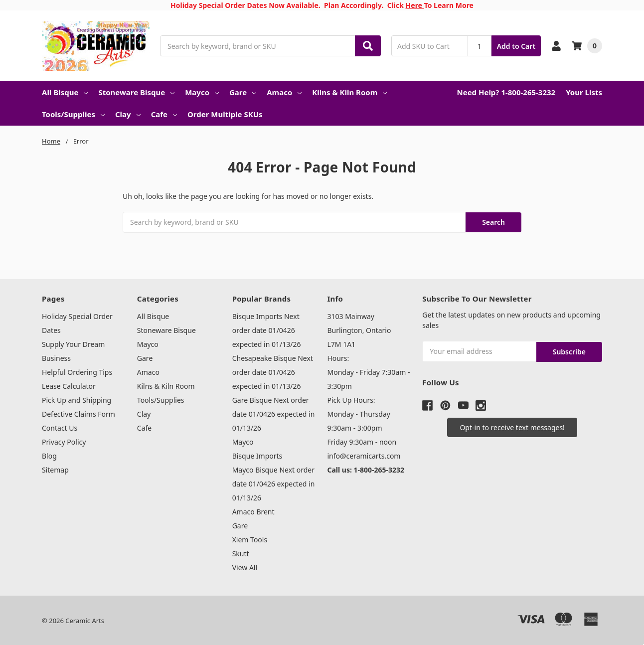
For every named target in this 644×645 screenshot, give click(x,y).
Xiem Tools (250, 539)
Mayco (202, 92)
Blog (49, 455)
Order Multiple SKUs (225, 114)
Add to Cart (516, 46)
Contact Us (60, 427)
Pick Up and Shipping (77, 399)
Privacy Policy (64, 441)
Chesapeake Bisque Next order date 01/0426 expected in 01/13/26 (273, 371)
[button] (512, 425)
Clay (128, 114)
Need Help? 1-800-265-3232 (506, 92)
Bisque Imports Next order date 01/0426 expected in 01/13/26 (267, 329)
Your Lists (584, 92)
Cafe (164, 114)
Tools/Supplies (73, 114)
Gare (243, 92)
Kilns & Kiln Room (349, 92)
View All (245, 566)
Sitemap (55, 469)
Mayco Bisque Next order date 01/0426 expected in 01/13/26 (274, 483)
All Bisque (65, 92)
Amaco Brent (253, 511)
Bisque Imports (257, 455)
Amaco (284, 92)
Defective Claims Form (79, 413)
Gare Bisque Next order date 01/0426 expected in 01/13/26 (274, 413)
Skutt (241, 553)
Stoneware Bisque (136, 92)
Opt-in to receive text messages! (512, 425)
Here (415, 5)
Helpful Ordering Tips (77, 371)
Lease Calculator (69, 385)
